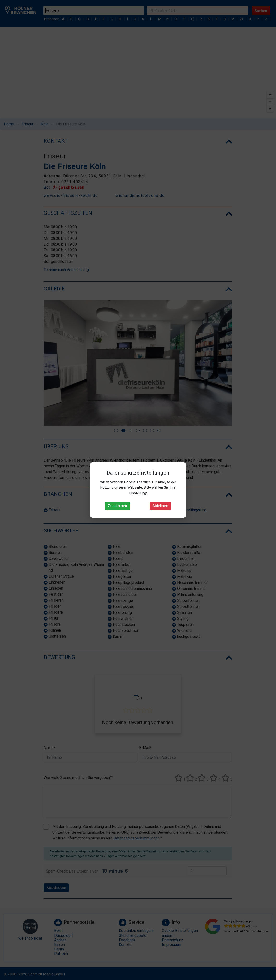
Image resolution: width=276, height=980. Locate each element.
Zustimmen (117, 506)
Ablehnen (160, 506)
